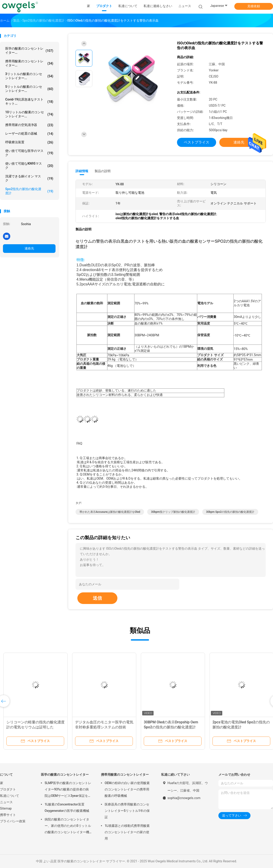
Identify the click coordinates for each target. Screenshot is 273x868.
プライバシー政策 (13, 821)
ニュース (6, 802)
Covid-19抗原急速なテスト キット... (29, 101)
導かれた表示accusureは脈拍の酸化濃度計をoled (110, 512)
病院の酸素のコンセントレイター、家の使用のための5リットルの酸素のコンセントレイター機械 (68, 826)
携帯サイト (8, 815)
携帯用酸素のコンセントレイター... (29, 63)
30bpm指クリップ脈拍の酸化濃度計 (173, 512)
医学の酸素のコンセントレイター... (29, 50)
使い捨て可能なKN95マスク (29, 166)
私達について (10, 796)
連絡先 (29, 248)
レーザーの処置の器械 (29, 134)
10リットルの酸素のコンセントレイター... (29, 114)
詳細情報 (82, 171)
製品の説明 (103, 171)
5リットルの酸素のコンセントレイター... (29, 89)
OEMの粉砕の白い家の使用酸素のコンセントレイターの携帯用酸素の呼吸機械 (127, 789)
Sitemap (6, 808)
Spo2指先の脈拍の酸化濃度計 (29, 191)
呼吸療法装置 (29, 142)
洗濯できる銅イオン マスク (29, 178)
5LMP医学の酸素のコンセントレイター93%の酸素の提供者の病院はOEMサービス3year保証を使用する (68, 790)
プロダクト (8, 789)
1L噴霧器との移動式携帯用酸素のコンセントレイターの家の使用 (127, 832)
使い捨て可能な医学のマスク (29, 153)
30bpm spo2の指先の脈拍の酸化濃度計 (230, 512)
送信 (97, 598)
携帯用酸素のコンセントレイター (125, 775)
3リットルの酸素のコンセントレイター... (29, 76)
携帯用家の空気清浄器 (29, 125)
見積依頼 (254, 6)
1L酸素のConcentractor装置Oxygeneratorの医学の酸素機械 (67, 808)
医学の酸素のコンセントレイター (65, 775)
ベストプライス (197, 142)
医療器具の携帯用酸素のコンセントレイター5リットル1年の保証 (127, 811)
